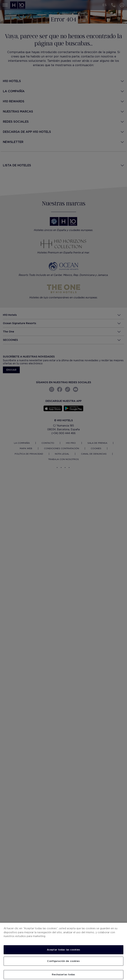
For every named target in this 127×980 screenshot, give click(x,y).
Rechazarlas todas (63, 974)
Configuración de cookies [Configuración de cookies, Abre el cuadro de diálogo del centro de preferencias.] (63, 961)
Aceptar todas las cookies (63, 950)
